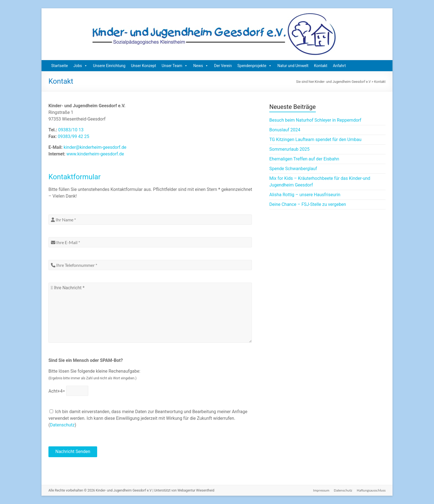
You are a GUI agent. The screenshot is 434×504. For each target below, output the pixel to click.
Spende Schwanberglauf (293, 169)
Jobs (80, 66)
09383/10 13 (71, 130)
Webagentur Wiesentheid (196, 490)
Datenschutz (62, 425)
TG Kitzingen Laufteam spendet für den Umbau (315, 140)
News (201, 66)
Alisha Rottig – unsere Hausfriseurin (305, 195)
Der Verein (223, 66)
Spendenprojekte (255, 66)
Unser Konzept (144, 66)
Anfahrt (339, 66)
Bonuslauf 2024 (285, 130)
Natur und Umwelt (293, 66)
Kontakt (321, 66)
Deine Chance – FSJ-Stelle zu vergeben (308, 204)
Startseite (60, 66)
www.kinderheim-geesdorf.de (95, 154)
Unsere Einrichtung (109, 66)
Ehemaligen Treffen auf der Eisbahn (304, 159)
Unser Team (175, 66)
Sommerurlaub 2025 (289, 149)
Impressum (321, 490)
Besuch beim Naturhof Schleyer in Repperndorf (315, 120)
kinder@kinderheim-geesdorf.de (95, 147)
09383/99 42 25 (73, 136)
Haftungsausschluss (371, 490)
